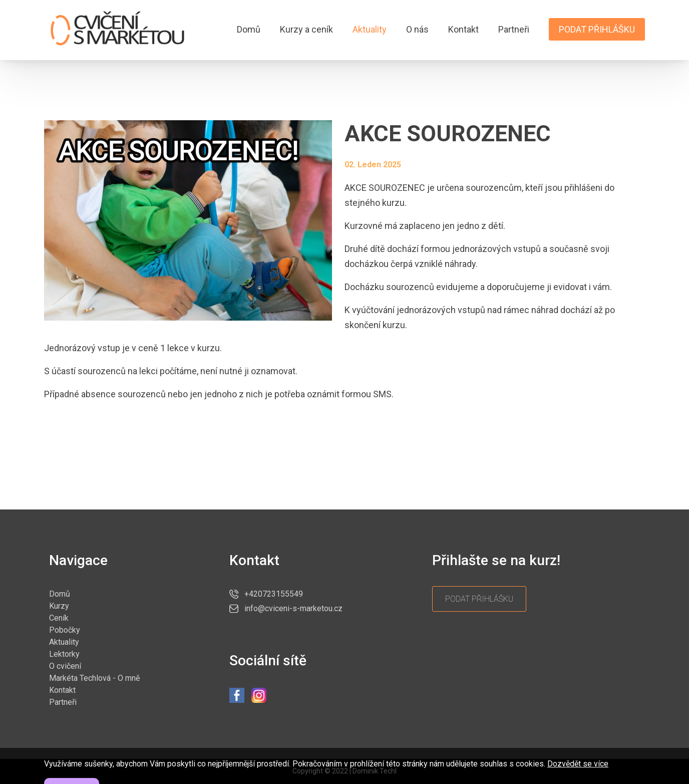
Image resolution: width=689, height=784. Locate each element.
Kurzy (59, 606)
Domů (249, 29)
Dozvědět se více (578, 776)
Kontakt (463, 29)
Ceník (59, 618)
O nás (417, 29)
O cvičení (65, 666)
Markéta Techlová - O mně (94, 678)
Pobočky (65, 630)
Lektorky (64, 654)
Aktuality (370, 29)
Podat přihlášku (597, 29)
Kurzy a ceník (306, 29)
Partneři (514, 29)
